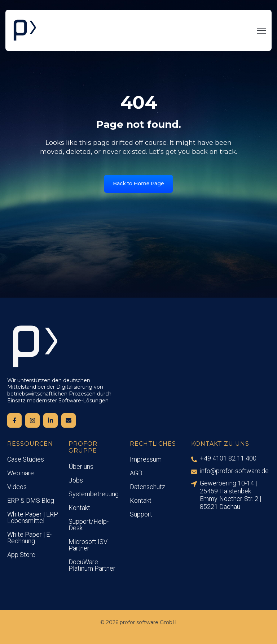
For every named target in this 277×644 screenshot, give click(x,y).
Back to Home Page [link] (138, 183)
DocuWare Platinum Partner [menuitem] (92, 565)
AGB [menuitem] (136, 473)
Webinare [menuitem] (21, 473)
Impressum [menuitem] (146, 459)
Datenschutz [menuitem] (148, 487)
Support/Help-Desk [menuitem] (89, 525)
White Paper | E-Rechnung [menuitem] (29, 538)
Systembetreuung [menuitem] (94, 494)
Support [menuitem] (141, 514)
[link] (24, 30)
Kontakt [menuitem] (79, 508)
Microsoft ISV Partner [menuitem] (88, 545)
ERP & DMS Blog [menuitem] (31, 500)
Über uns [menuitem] (81, 466)
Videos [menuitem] (17, 487)
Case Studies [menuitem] (26, 459)
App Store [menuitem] (21, 555)
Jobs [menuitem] (76, 480)
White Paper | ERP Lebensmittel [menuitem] (33, 517)
